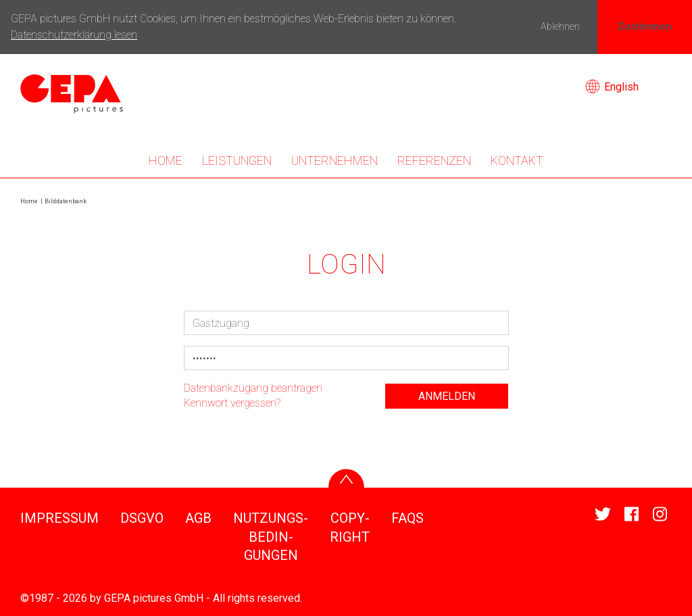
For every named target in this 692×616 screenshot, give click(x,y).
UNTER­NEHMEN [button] (335, 160)
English (612, 87)
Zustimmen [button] (645, 27)
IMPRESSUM (59, 518)
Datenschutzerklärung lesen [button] (74, 35)
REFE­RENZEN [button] (434, 160)
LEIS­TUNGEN (237, 160)
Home (166, 160)
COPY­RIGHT (350, 528)
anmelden (447, 396)
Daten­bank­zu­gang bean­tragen (253, 388)
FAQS (407, 518)
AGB (198, 518)
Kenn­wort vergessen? (232, 403)
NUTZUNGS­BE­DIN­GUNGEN (271, 537)
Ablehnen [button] (560, 27)
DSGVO (142, 518)
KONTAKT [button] (517, 160)
